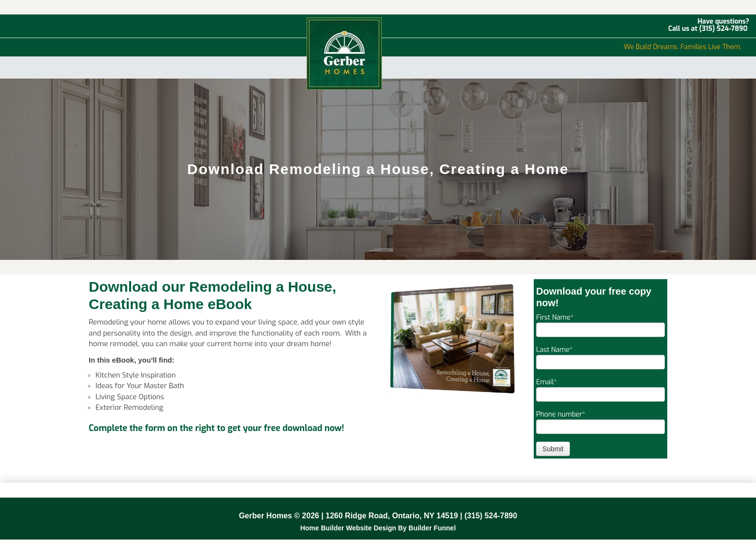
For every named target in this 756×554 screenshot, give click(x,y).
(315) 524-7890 (723, 29)
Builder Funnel (432, 528)
